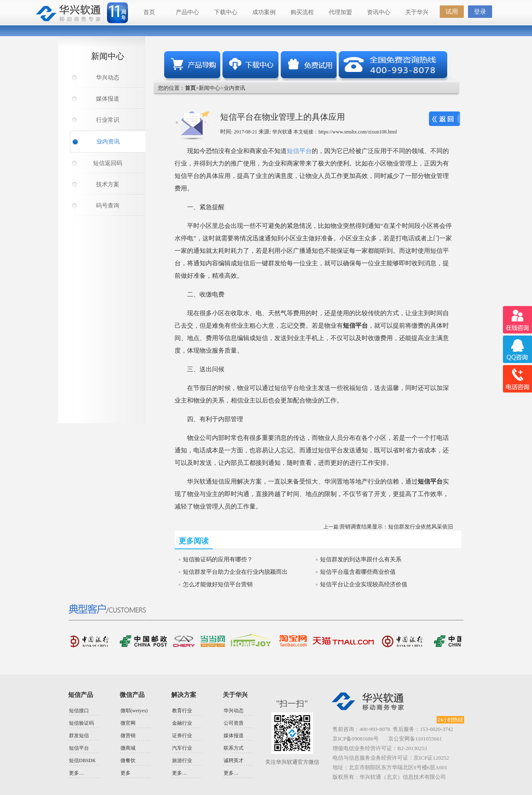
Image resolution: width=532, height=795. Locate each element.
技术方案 (108, 184)
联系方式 (234, 748)
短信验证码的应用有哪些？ (218, 559)
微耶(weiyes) (134, 711)
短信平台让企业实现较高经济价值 (364, 584)
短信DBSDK (83, 760)
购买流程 (302, 12)
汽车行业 (182, 748)
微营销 (128, 736)
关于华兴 (417, 12)
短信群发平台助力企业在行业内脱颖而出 (235, 572)
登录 (480, 12)
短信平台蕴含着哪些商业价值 (358, 572)
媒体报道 (108, 99)
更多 (126, 773)
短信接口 (79, 711)
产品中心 (187, 12)
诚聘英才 (234, 760)
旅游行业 (182, 760)
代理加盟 (340, 12)
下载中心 (226, 12)
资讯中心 (379, 12)
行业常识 (108, 120)
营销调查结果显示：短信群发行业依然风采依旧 (396, 527)
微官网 (128, 723)
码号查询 (108, 206)
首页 (149, 12)
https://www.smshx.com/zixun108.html (358, 132)
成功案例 (264, 12)
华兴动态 (108, 78)
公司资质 (234, 723)
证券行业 (182, 736)
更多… (76, 773)
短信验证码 (81, 723)
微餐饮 (128, 760)
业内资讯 (108, 142)
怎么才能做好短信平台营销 (218, 584)
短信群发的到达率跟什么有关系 (361, 559)
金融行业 (182, 723)
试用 (452, 12)
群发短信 (79, 736)
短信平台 (299, 151)
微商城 (128, 748)
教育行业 (182, 711)
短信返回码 (108, 163)
